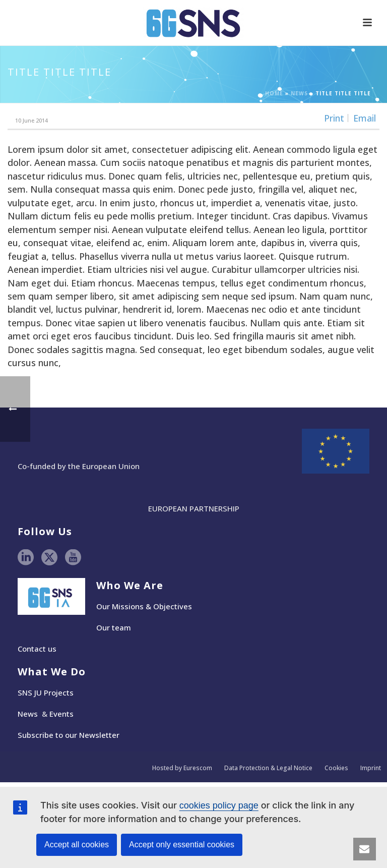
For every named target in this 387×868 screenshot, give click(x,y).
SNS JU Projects (46, 692)
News (299, 93)
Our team (114, 627)
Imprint (371, 768)
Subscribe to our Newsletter (69, 735)
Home (274, 93)
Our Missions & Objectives (144, 606)
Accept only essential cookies (182, 845)
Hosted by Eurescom (182, 768)
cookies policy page (219, 805)
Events (61, 714)
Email (365, 118)
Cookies (336, 768)
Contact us (37, 649)
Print (334, 118)
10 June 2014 (31, 120)
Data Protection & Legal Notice (268, 768)
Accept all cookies (77, 845)
